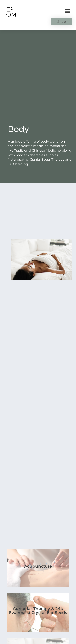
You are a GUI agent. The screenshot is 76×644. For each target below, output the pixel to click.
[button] (67, 11)
